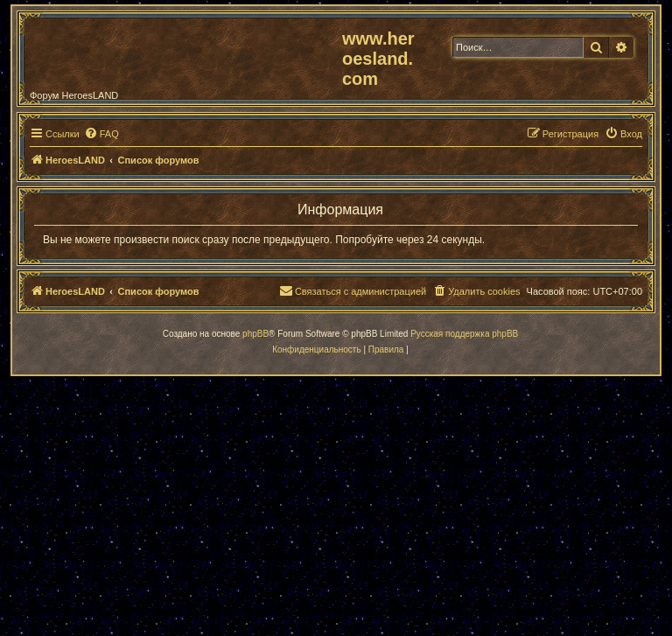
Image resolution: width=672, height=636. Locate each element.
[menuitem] (101, 134)
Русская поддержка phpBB (464, 334)
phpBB (255, 334)
